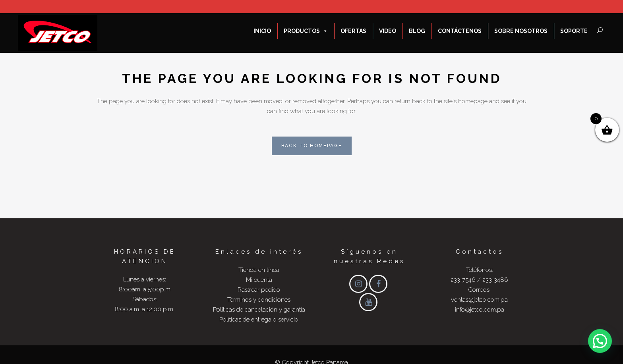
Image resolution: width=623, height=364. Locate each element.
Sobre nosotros (521, 31)
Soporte (574, 31)
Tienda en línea (259, 270)
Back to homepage (312, 146)
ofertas (353, 31)
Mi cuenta (259, 280)
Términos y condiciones (259, 300)
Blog (417, 31)
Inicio (262, 31)
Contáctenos (460, 31)
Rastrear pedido (259, 290)
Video (388, 31)
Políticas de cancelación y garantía (259, 310)
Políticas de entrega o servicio (259, 320)
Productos (306, 31)
